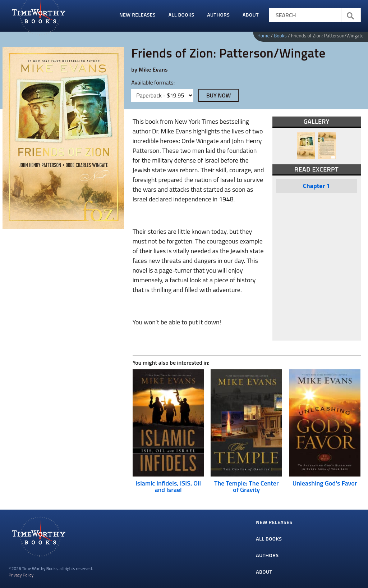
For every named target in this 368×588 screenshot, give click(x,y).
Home (263, 36)
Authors (218, 15)
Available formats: (153, 82)
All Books (181, 15)
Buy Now (219, 95)
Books (280, 36)
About (251, 15)
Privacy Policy (21, 575)
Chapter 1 (316, 186)
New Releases (137, 15)
